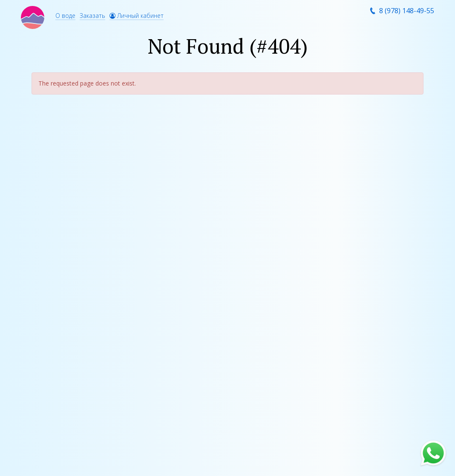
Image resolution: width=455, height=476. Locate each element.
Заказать (92, 16)
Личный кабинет (137, 16)
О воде (65, 16)
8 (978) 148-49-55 (407, 11)
